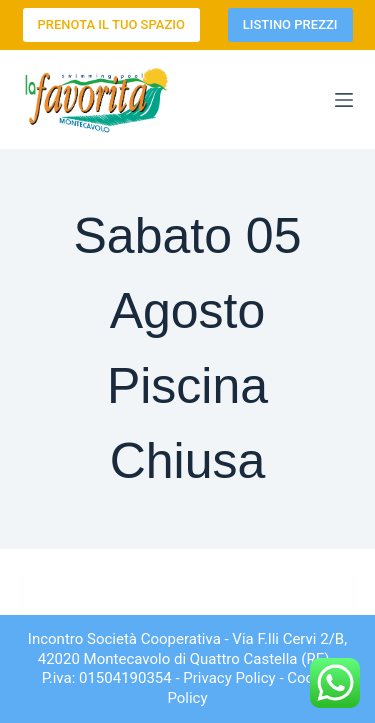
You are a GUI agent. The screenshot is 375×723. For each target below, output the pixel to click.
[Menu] (344, 100)
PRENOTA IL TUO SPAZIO (111, 24)
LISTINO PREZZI (290, 24)
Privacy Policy (229, 678)
